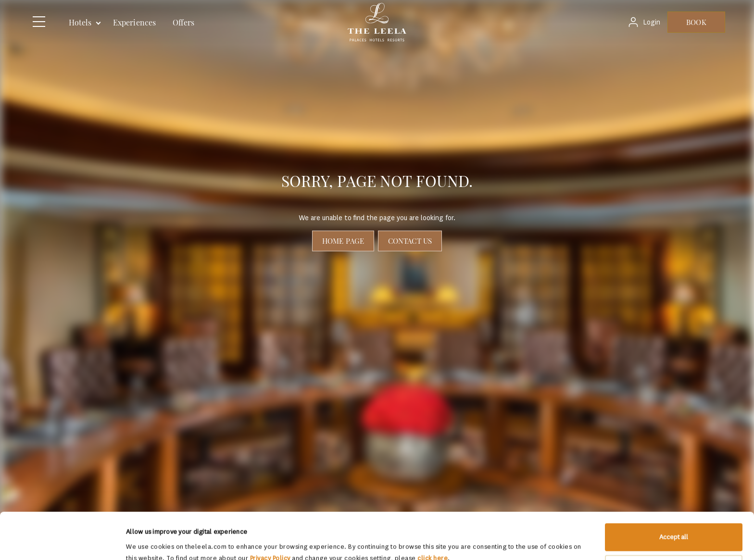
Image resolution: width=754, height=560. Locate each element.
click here (433, 515)
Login (652, 22)
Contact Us (410, 241)
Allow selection (674, 525)
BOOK (696, 22)
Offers (183, 22)
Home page (343, 241)
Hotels (80, 22)
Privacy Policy (270, 515)
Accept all (674, 493)
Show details (144, 541)
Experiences (134, 22)
